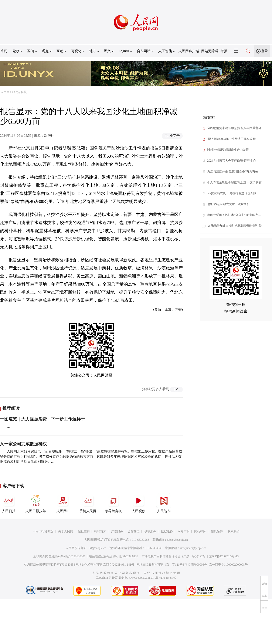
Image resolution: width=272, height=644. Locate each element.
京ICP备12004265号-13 (224, 556)
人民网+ (63, 503)
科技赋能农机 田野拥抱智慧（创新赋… (233, 193)
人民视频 (139, 503)
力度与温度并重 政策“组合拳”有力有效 (233, 172)
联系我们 (234, 531)
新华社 (49, 136)
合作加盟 (134, 531)
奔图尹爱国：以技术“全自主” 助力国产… (234, 215)
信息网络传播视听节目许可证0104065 (49, 565)
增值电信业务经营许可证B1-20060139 (114, 556)
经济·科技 (21, 92)
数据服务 (167, 531)
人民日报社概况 (43, 531)
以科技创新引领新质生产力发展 (228, 150)
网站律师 (200, 531)
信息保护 (217, 531)
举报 (224, 51)
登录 (265, 51)
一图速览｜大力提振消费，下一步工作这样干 (42, 419)
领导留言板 (113, 503)
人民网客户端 (189, 51)
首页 (4, 51)
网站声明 (184, 531)
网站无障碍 (210, 51)
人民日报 (9, 503)
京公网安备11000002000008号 (228, 565)
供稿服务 (150, 531)
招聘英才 (100, 531)
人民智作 (164, 503)
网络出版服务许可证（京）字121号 (159, 565)
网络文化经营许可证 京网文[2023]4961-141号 (105, 565)
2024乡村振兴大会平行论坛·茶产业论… (233, 161)
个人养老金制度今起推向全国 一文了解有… (236, 182)
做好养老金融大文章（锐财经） (228, 204)
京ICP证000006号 (196, 565)
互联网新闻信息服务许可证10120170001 (59, 556)
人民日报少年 (36, 503)
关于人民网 (66, 531)
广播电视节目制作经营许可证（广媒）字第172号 (174, 556)
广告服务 (117, 531)
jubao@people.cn (177, 540)
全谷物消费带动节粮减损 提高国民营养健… (236, 128)
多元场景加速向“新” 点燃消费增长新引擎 (235, 226)
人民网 (5, 92)
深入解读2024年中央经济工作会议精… (233, 139)
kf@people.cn (98, 548)
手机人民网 (88, 503)
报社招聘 (84, 531)
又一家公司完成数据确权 (23, 444)
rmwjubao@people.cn (193, 548)
